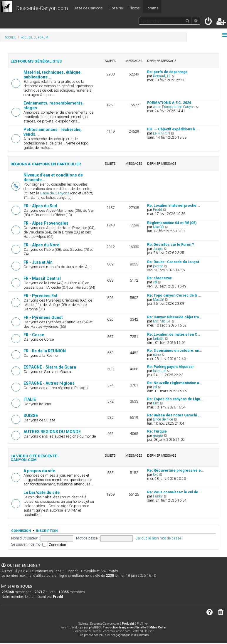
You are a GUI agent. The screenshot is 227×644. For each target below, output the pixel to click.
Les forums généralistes (36, 61)
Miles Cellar (158, 627)
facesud (159, 371)
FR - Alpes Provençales (46, 223)
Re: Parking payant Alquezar (170, 367)
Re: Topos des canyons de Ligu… (175, 399)
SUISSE (31, 416)
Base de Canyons (88, 8)
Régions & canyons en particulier (46, 164)
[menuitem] (209, 22)
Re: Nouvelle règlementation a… (174, 383)
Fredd (158, 210)
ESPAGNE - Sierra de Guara (50, 367)
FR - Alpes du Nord (42, 245)
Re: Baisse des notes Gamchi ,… (174, 415)
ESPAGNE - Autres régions (49, 383)
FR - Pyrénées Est (41, 296)
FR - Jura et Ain (38, 262)
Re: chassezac (159, 278)
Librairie (116, 8)
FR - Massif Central (42, 278)
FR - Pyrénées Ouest (43, 317)
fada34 (158, 339)
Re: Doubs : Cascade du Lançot (173, 262)
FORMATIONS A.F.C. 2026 (169, 103)
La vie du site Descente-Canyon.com (35, 458)
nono (157, 355)
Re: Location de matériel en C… (174, 334)
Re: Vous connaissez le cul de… (174, 492)
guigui (158, 436)
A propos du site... (41, 471)
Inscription (47, 531)
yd (155, 282)
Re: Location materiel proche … (174, 206)
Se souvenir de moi (29, 544)
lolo (156, 475)
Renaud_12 (162, 76)
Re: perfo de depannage (167, 72)
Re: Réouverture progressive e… (175, 470)
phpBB (94, 627)
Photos (134, 8)
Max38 (158, 227)
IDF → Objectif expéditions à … (173, 129)
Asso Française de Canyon (174, 107)
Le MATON (162, 133)
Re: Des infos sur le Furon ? (170, 245)
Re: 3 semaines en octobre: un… (174, 351)
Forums (152, 8)
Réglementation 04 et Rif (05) (172, 223)
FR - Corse (34, 335)
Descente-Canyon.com (42, 8)
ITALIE (30, 399)
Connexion (21, 531)
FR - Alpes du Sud (40, 206)
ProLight (128, 624)
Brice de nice (163, 419)
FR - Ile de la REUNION (45, 351)
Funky (158, 496)
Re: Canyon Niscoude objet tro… (174, 317)
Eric (156, 403)
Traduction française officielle (124, 627)
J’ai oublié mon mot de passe (158, 538)
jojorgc (158, 266)
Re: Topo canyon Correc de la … (174, 295)
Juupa (158, 249)
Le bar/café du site (42, 492)
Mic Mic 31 (162, 321)
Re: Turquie (157, 431)
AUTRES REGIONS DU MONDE (52, 432)
